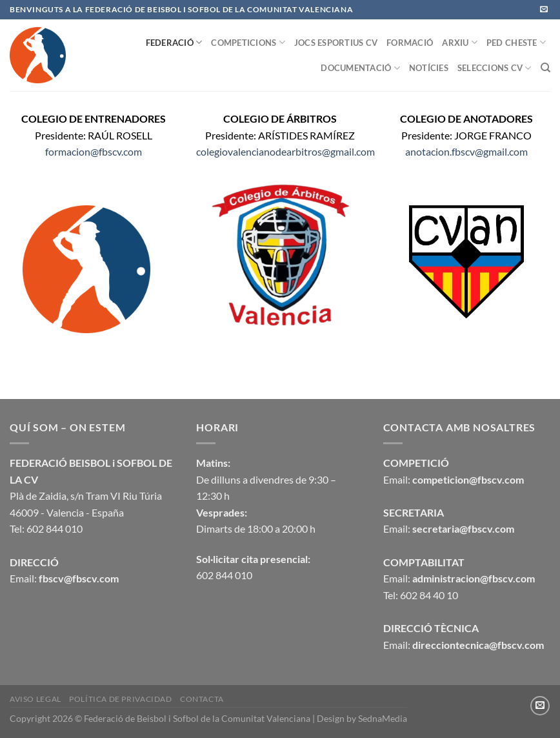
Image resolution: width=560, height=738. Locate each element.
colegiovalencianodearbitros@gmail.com (285, 151)
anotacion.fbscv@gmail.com (466, 151)
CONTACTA (202, 699)
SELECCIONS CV (495, 68)
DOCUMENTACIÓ (360, 68)
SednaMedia (383, 718)
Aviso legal (35, 699)
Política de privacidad (120, 699)
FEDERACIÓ (174, 42)
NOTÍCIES (429, 68)
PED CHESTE (516, 42)
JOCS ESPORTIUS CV (336, 43)
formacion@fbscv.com (94, 151)
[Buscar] (545, 68)
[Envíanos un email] (544, 10)
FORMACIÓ (410, 43)
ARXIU (460, 42)
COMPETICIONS (248, 42)
